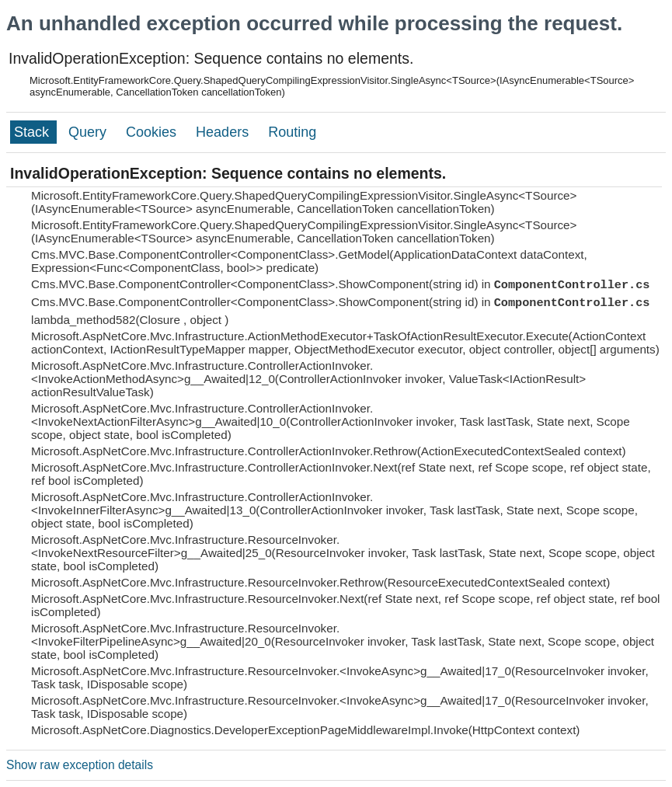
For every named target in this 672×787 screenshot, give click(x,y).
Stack (33, 132)
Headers (224, 132)
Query (89, 132)
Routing (292, 132)
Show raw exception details (80, 765)
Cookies (153, 132)
